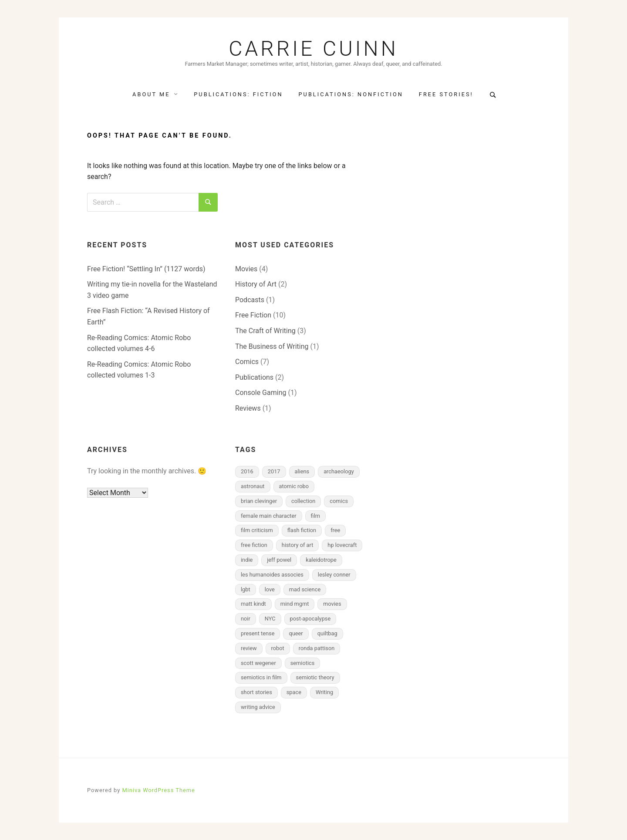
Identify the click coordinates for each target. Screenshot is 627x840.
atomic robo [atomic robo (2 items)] (294, 486)
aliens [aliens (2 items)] (302, 471)
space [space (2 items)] (294, 692)
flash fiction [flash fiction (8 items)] (302, 530)
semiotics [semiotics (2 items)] (303, 663)
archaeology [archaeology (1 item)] (339, 471)
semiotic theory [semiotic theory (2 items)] (315, 677)
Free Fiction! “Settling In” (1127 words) (146, 269)
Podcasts (250, 300)
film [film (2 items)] (315, 516)
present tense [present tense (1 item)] (258, 633)
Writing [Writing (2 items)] (324, 692)
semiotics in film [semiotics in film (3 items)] (261, 677)
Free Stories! (446, 94)
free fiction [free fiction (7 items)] (254, 545)
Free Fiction (253, 315)
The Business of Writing (272, 346)
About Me (151, 94)
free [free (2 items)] (335, 530)
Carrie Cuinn (313, 49)
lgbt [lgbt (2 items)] (246, 589)
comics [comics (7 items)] (339, 501)
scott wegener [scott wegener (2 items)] (258, 663)
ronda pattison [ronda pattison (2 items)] (317, 648)
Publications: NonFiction (351, 94)
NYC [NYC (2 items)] (270, 619)
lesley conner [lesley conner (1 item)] (334, 575)
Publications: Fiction (238, 94)
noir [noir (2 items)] (246, 619)
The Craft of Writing (265, 331)
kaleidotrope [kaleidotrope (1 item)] (321, 560)
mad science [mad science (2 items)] (305, 589)
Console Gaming (261, 393)
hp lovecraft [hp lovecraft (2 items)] (342, 545)
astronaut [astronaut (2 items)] (253, 486)
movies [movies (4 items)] (332, 604)
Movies (246, 269)
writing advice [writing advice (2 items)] (258, 707)
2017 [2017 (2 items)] (274, 471)
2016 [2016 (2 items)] (247, 471)
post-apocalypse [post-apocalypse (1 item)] (310, 619)
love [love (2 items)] (270, 589)
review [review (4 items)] (249, 648)
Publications (254, 377)
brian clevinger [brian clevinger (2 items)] (259, 501)
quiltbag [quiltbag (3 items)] (327, 633)
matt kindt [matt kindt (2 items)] (253, 604)
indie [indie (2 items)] (247, 560)
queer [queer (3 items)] (296, 633)
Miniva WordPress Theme (158, 790)
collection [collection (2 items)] (303, 501)
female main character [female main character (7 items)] (269, 516)
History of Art (256, 284)
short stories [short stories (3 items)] (256, 692)
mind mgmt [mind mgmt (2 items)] (295, 604)
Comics (247, 362)
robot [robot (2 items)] (278, 648)
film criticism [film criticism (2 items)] (257, 530)
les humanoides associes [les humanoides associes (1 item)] (272, 575)
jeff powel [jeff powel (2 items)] (279, 560)
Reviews (248, 408)
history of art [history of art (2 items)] (298, 545)
